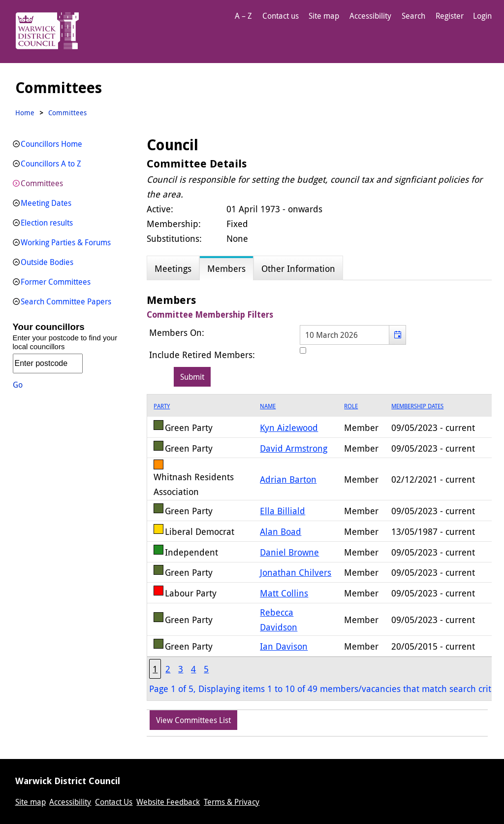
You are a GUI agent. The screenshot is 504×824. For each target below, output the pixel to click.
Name (268, 406)
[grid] (323, 547)
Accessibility (370, 16)
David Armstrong (294, 448)
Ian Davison (284, 646)
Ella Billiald (283, 511)
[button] (397, 335)
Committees (42, 183)
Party (162, 406)
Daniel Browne (289, 552)
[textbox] (353, 335)
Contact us (281, 16)
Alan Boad (281, 531)
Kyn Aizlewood (289, 428)
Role (351, 406)
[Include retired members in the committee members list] (303, 350)
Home (25, 113)
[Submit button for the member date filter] (192, 377)
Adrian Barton (288, 479)
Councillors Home (51, 144)
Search (413, 16)
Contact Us (114, 802)
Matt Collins (284, 593)
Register (450, 16)
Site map (324, 16)
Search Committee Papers (66, 301)
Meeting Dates (46, 203)
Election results (47, 223)
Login (482, 16)
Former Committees (56, 282)
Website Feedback (168, 802)
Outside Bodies (47, 262)
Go (18, 385)
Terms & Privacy (232, 802)
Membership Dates (417, 406)
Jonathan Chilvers (296, 572)
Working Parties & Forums (66, 242)
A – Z (243, 16)
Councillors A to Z (51, 164)
